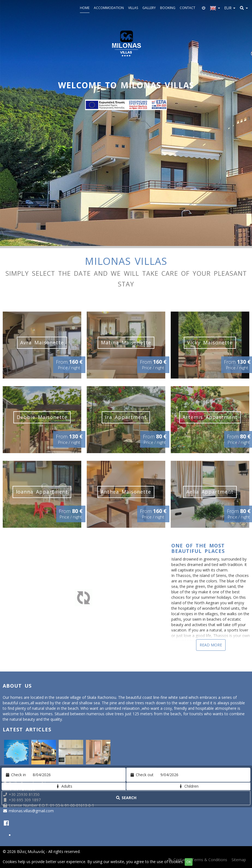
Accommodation (109, 8)
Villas (133, 8)
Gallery (149, 8)
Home (85, 8)
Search (126, 798)
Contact (187, 8)
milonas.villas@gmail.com (31, 811)
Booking (168, 8)
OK (189, 862)
